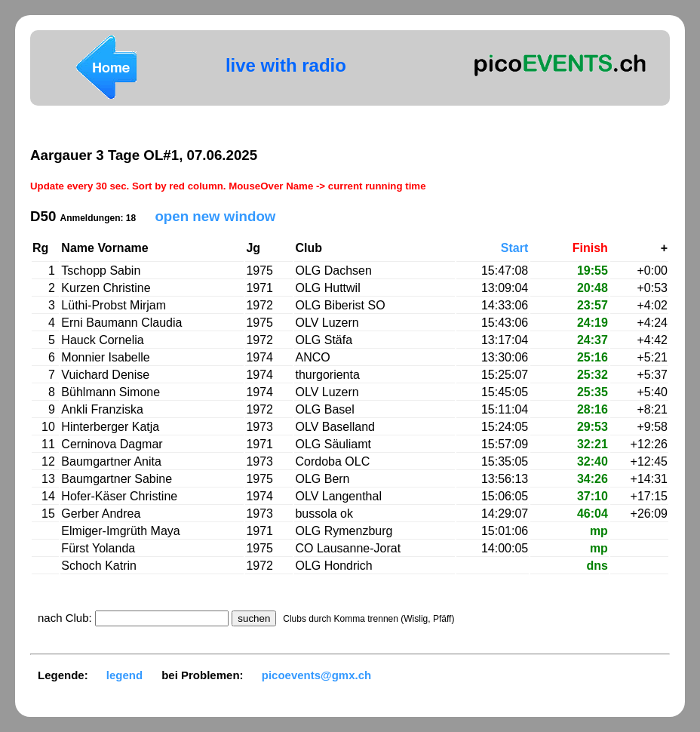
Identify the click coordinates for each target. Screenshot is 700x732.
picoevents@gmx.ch (317, 675)
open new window (215, 216)
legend (124, 675)
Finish (590, 248)
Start (514, 248)
